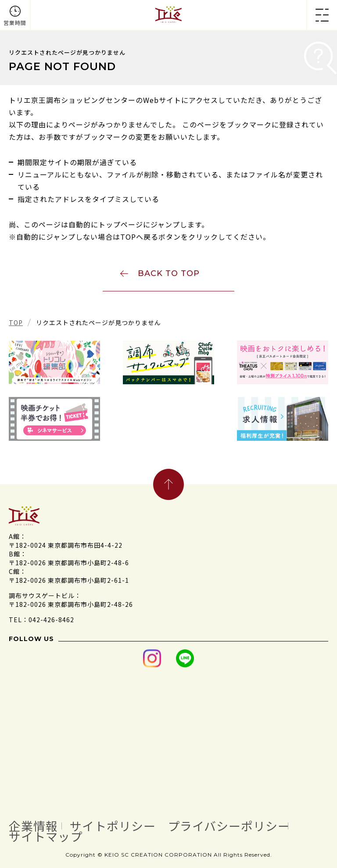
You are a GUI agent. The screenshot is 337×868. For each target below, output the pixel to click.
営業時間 (15, 23)
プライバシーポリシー (229, 826)
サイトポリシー (113, 826)
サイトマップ (46, 836)
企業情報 (33, 826)
